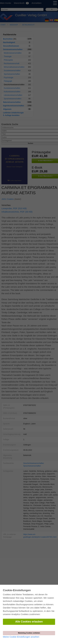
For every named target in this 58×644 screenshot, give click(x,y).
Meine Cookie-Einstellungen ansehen (21, 637)
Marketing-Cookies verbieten (29, 633)
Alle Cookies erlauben (29, 622)
